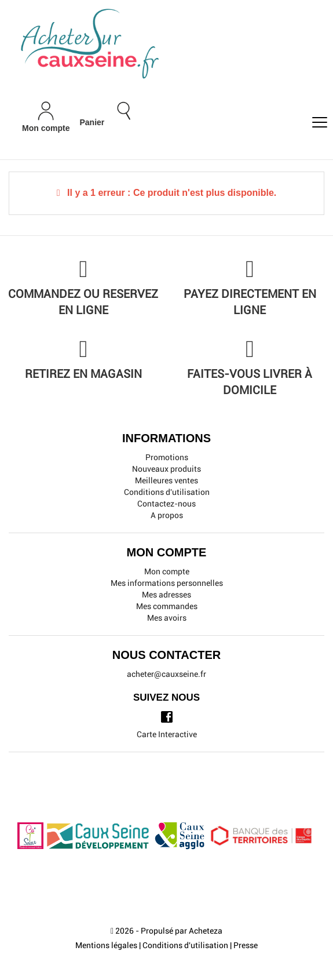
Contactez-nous (166, 504)
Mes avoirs (167, 618)
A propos (167, 515)
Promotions (167, 457)
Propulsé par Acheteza (182, 931)
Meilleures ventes (166, 480)
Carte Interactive (167, 734)
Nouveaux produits (166, 469)
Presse (246, 945)
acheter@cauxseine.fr (166, 674)
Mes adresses (166, 595)
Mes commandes (167, 606)
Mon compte (167, 571)
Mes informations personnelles (167, 583)
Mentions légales (106, 945)
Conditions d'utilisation (167, 492)
